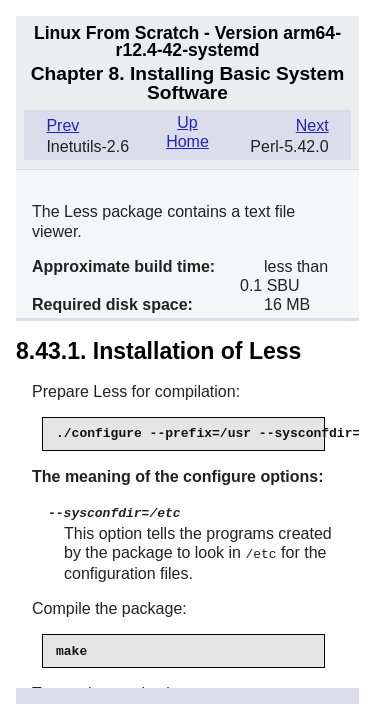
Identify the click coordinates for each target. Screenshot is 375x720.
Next (312, 125)
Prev (62, 125)
